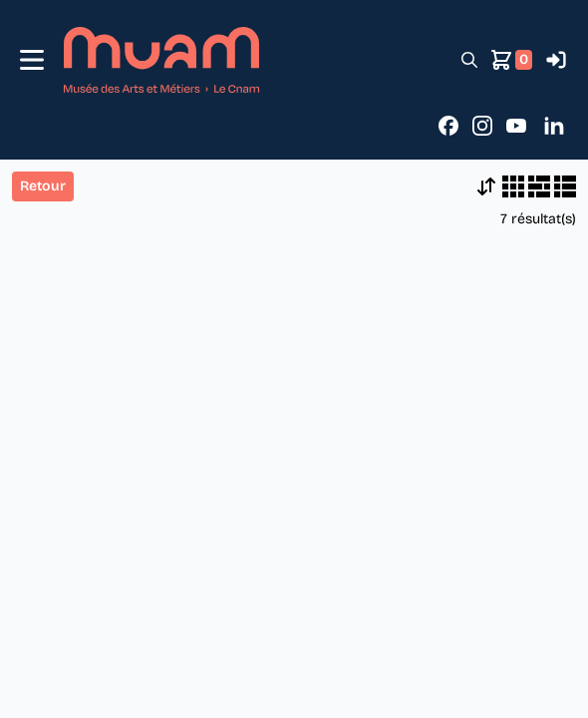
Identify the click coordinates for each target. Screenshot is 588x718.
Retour (43, 186)
